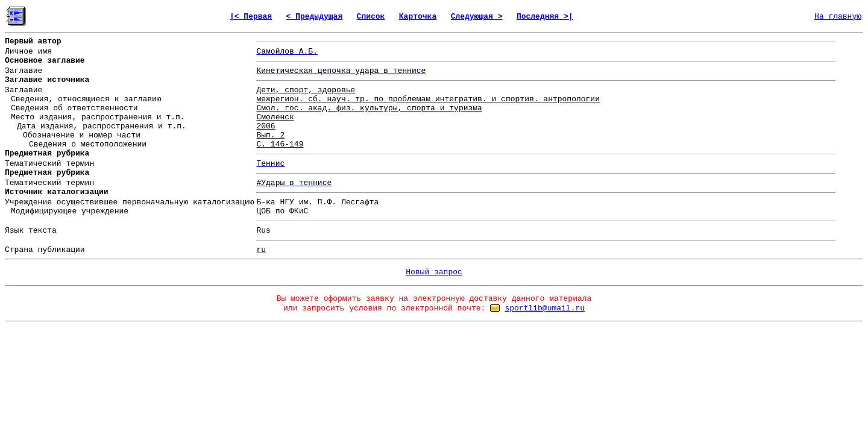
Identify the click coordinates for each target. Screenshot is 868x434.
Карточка (418, 17)
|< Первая (251, 17)
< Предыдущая (315, 17)
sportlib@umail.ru (545, 308)
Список (371, 17)
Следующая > (477, 17)
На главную (838, 17)
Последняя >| (545, 17)
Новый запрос (434, 272)
